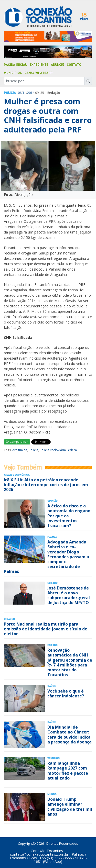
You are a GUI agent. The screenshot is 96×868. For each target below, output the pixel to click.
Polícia (33, 450)
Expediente (39, 65)
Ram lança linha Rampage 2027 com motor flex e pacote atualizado (68, 771)
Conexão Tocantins (47, 851)
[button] (7, 170)
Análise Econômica (17, 475)
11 (24, 93)
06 (20, 93)
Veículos (54, 758)
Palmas (52, 537)
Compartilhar (17, 442)
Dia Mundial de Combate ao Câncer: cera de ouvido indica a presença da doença (70, 735)
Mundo (52, 794)
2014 (31, 93)
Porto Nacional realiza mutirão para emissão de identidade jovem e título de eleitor (46, 629)
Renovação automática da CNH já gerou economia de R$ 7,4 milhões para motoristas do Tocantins (70, 662)
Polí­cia (10, 93)
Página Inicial (15, 65)
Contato (74, 65)
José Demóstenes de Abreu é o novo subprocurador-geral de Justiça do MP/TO (69, 595)
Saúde (52, 686)
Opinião (52, 501)
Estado (52, 583)
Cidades (9, 619)
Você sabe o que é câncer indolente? (66, 693)
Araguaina (20, 450)
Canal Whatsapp (39, 73)
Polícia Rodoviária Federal (59, 450)
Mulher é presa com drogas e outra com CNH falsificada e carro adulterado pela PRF (48, 115)
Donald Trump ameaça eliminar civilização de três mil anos (70, 807)
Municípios (13, 73)
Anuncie (57, 65)
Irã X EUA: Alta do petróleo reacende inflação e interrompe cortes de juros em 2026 (46, 485)
